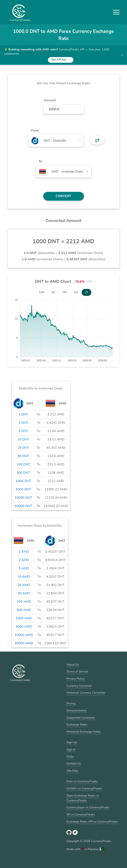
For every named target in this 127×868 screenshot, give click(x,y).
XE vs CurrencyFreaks (81, 814)
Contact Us (74, 763)
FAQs (70, 757)
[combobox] (56, 141)
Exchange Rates (77, 724)
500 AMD (24, 610)
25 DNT (23, 448)
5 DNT (23, 431)
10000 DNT (23, 498)
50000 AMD (24, 643)
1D (53, 292)
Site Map (72, 771)
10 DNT (23, 439)
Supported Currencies (81, 718)
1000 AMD (24, 618)
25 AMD (24, 585)
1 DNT (23, 414)
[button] (116, 12)
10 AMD (24, 577)
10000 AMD (24, 635)
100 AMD (24, 602)
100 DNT (23, 464)
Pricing (71, 703)
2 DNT (23, 423)
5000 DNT (23, 489)
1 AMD (24, 552)
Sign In (71, 749)
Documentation (77, 710)
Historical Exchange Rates (84, 732)
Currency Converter (79, 686)
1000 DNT (23, 481)
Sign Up (72, 742)
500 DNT (23, 473)
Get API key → (61, 60)
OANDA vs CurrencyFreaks (84, 788)
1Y (86, 292)
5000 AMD (24, 627)
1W (64, 292)
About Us (73, 665)
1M (76, 292)
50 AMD (24, 593)
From (35, 131)
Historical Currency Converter (86, 693)
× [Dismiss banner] (122, 55)
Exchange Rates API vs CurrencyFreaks (92, 822)
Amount (50, 100)
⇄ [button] (97, 140)
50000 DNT (23, 506)
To (40, 161)
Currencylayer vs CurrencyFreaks (88, 807)
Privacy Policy (75, 679)
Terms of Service (77, 671)
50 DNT (23, 456)
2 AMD (24, 560)
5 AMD (24, 568)
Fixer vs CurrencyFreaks (82, 781)
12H (42, 292)
